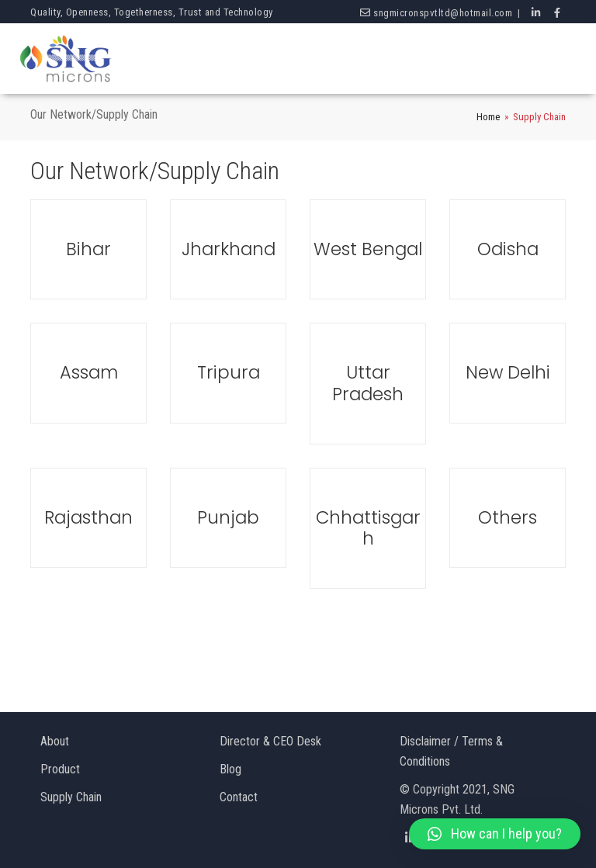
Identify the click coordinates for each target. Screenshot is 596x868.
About (55, 741)
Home (488, 117)
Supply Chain (71, 797)
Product (60, 769)
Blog (230, 769)
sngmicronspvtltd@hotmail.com (443, 13)
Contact (239, 797)
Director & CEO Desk (270, 741)
